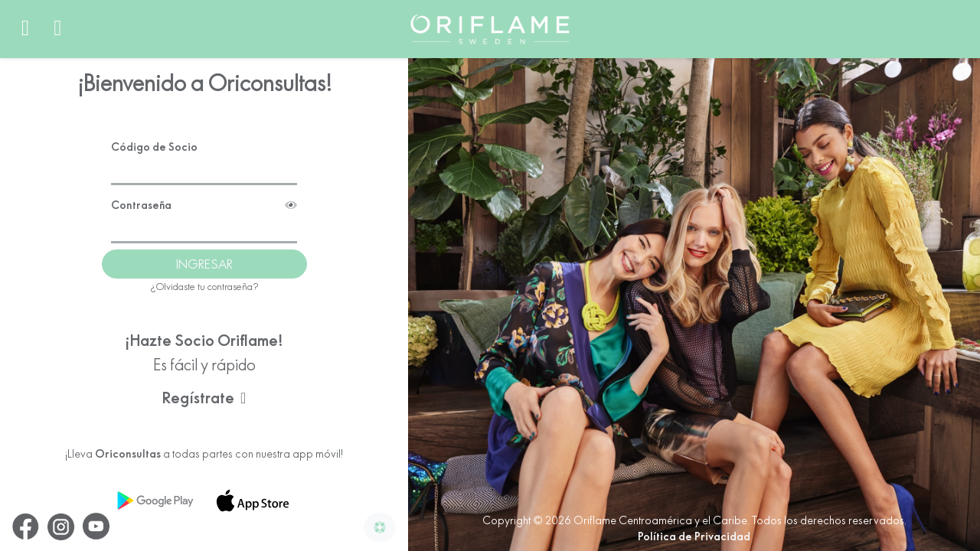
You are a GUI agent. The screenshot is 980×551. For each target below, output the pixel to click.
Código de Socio (154, 137)
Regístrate (204, 388)
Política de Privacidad (694, 536)
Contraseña (204, 196)
